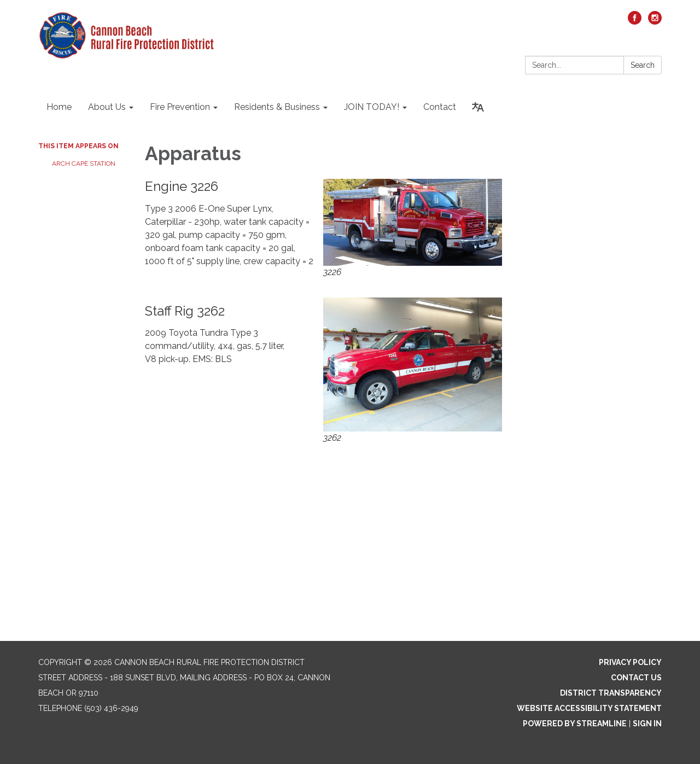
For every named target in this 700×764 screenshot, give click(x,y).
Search (643, 65)
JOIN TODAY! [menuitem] (372, 107)
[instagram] (655, 22)
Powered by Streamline (575, 724)
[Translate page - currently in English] (478, 107)
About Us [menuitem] (107, 107)
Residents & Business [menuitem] (277, 107)
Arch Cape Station (84, 164)
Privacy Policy (630, 662)
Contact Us (636, 678)
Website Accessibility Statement (589, 708)
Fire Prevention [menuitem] (180, 107)
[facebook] (635, 22)
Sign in (647, 724)
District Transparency (611, 693)
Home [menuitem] (59, 107)
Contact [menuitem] (440, 107)
